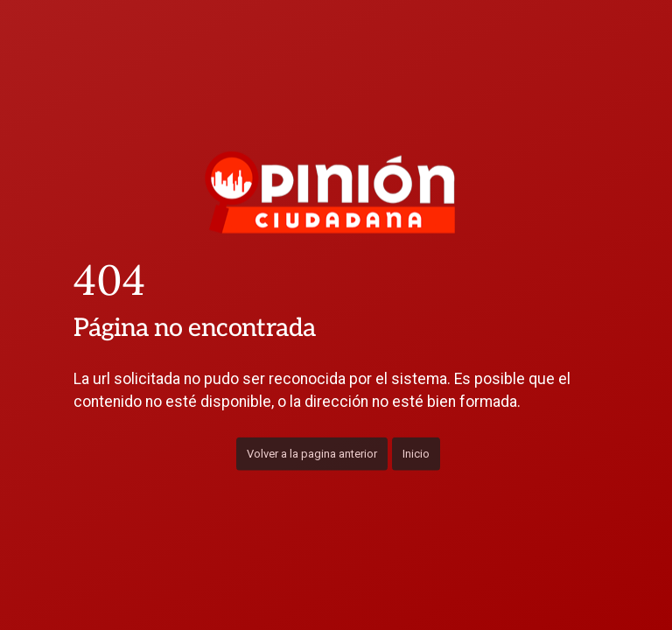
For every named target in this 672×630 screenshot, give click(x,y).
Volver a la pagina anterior (312, 453)
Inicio (416, 453)
